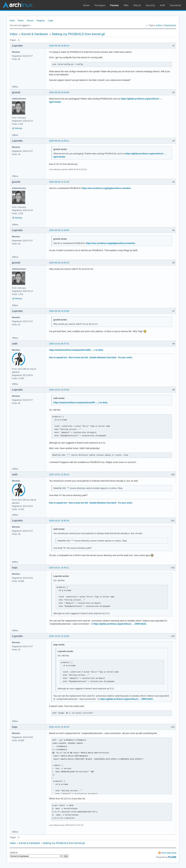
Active (159, 25)
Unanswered (170, 25)
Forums (114, 5)
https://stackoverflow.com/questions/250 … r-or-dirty (76, 350)
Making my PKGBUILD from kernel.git (78, 34)
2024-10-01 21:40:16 (59, 727)
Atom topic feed (169, 853)
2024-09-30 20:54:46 (59, 92)
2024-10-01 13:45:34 (59, 521)
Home (86, 5)
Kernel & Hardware (35, 34)
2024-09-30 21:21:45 (59, 182)
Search (30, 21)
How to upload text (58, 358)
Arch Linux (18, 5)
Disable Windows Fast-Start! (103, 358)
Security (150, 5)
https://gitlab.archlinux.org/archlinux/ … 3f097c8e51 (120, 624)
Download (175, 5)
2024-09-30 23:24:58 (59, 311)
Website (19, 128)
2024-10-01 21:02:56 (59, 636)
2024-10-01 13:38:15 (59, 474)
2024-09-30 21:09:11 (59, 141)
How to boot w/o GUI (78, 358)
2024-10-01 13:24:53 (59, 390)
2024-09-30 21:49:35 (59, 230)
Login (51, 21)
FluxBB (172, 857)
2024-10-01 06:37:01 (59, 344)
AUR (162, 5)
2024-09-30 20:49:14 (59, 46)
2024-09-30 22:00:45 (59, 263)
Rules (21, 21)
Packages (100, 5)
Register (41, 21)
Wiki (126, 5)
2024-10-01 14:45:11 (59, 568)
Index (12, 21)
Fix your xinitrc (125, 358)
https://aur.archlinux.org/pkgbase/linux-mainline (106, 188)
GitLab (137, 5)
